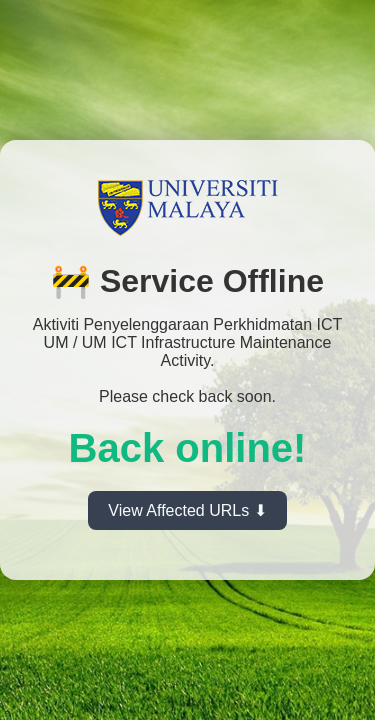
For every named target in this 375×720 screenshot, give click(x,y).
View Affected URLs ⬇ (187, 510)
